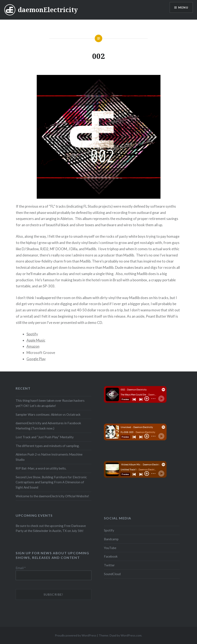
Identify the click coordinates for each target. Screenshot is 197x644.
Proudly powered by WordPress (76, 635)
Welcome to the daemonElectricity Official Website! (52, 496)
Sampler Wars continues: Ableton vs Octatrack (48, 414)
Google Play (36, 359)
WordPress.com (131, 635)
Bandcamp (111, 539)
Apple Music (36, 340)
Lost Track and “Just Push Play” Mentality (45, 437)
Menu (183, 7)
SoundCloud (112, 574)
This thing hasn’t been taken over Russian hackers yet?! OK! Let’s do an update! (50, 403)
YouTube (110, 548)
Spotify (32, 334)
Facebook (111, 556)
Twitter (109, 565)
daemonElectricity (48, 10)
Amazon (33, 346)
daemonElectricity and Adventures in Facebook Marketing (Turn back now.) (48, 426)
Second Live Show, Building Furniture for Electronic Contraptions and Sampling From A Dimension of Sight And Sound (51, 482)
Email (21, 568)
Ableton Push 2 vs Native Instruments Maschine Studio (49, 457)
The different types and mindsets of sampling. (48, 446)
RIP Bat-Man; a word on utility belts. (41, 468)
